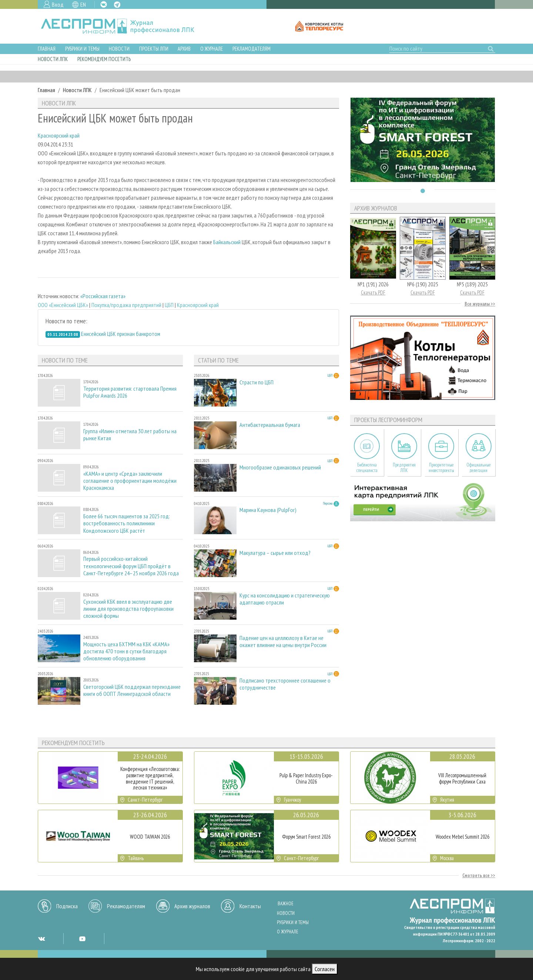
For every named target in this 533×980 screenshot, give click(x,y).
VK (104, 4)
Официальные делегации (479, 468)
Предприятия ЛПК (404, 468)
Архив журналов (192, 906)
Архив (184, 49)
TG (117, 5)
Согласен (325, 969)
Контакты (250, 906)
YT (82, 939)
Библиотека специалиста (367, 468)
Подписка (67, 906)
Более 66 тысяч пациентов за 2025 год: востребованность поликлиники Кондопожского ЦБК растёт (127, 523)
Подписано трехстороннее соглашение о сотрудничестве (285, 684)
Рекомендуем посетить (104, 59)
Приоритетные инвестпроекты (441, 468)
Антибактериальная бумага (270, 425)
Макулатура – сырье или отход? (275, 553)
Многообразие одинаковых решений (280, 467)
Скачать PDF (373, 292)
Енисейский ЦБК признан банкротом (121, 334)
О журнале (212, 49)
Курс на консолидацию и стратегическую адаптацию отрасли (285, 599)
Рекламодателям (252, 49)
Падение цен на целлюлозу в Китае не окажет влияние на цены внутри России (283, 641)
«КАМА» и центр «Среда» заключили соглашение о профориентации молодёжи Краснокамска (130, 481)
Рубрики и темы (82, 49)
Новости (119, 49)
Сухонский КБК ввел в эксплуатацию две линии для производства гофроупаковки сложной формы (128, 609)
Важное (286, 904)
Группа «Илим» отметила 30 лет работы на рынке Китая (130, 435)
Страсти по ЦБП (257, 382)
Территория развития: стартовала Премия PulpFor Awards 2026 (130, 392)
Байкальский (227, 242)
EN (83, 4)
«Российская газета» (103, 296)
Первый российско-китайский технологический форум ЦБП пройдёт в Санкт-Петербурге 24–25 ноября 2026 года (131, 566)
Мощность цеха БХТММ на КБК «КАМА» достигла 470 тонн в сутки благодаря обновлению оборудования (126, 651)
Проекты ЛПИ (154, 49)
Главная (47, 49)
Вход (58, 4)
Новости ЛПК (53, 59)
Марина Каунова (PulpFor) (268, 510)
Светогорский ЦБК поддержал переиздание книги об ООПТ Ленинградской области (132, 690)
